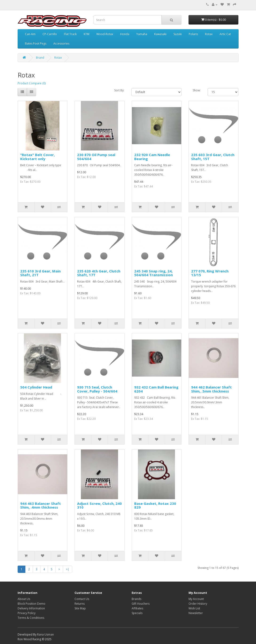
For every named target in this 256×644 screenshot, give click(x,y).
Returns (80, 604)
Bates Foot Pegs (36, 43)
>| (67, 569)
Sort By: (119, 90)
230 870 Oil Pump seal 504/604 (96, 157)
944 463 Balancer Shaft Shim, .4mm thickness (41, 505)
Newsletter (196, 613)
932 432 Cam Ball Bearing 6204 (156, 389)
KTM (87, 34)
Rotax (209, 34)
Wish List (194, 608)
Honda (125, 34)
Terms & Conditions (31, 618)
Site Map (80, 608)
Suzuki (178, 34)
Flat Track (70, 34)
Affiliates (137, 608)
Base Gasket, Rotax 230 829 (155, 505)
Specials (137, 613)
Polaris (193, 34)
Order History (198, 604)
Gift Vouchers (141, 604)
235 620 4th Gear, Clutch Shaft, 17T (99, 273)
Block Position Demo (32, 604)
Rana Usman (45, 634)
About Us (24, 599)
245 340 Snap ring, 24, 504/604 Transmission (154, 273)
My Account (196, 599)
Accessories (61, 43)
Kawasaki (160, 34)
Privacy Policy (27, 613)
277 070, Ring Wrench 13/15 (210, 273)
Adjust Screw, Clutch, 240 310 (99, 505)
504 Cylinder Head (36, 387)
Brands (136, 599)
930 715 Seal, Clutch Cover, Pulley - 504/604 (97, 389)
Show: (197, 90)
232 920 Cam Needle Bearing (152, 157)
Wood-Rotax (105, 34)
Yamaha (142, 34)
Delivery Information (31, 608)
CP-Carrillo (50, 34)
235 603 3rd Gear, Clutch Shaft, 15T (213, 157)
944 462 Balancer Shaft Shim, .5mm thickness (211, 389)
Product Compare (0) (32, 83)
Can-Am (30, 34)
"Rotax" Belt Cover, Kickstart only (37, 157)
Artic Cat (225, 34)
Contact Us (82, 599)
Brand (40, 58)
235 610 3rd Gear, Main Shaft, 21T (40, 273)
